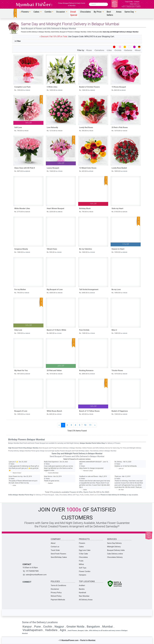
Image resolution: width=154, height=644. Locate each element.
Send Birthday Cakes (59, 557)
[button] (25, 12)
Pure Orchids (84, 330)
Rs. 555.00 (86, 131)
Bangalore (93, 627)
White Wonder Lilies (22, 209)
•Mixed (137, 50)
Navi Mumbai (84, 596)
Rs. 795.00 (21, 131)
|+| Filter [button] (18, 41)
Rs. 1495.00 (119, 293)
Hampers (83, 575)
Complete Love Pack (22, 87)
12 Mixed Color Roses (88, 168)
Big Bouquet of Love (55, 290)
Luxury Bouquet (53, 168)
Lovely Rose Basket (119, 168)
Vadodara (51, 630)
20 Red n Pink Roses (120, 127)
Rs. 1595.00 (22, 333)
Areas (119, 12)
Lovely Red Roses (86, 127)
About (53, 543)
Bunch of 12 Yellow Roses (89, 411)
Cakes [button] (37, 12)
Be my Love (116, 290)
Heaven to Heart (118, 249)
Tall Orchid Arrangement (89, 290)
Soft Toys (83, 568)
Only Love (18, 330)
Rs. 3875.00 (22, 171)
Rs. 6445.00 (87, 293)
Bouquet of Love (21, 411)
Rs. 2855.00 (87, 374)
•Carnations (99, 50)
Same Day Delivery (114, 543)
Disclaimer (55, 589)
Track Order (129, 2)
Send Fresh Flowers (58, 554)
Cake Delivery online (115, 554)
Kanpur (27, 627)
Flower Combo (85, 571)
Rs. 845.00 (54, 414)
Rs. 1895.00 (119, 171)
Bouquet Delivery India (116, 550)
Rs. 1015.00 (55, 374)
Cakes (81, 547)
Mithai (81, 564)
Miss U (114, 330)
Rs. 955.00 (54, 252)
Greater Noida (75, 627)
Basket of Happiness (120, 411)
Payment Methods (58, 600)
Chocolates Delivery (115, 557)
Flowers (82, 543)
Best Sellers (110, 13)
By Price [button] (98, 12)
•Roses (89, 50)
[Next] (95, 425)
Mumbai (108, 627)
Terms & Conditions (58, 585)
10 (85, 425)
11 (90, 425)
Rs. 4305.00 (55, 293)
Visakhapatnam (33, 630)
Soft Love (18, 127)
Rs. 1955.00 (22, 90)
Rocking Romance (86, 371)
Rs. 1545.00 (55, 171)
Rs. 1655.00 (55, 90)
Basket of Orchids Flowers (89, 87)
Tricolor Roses (117, 371)
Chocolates (85, 12)
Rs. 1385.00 (22, 252)
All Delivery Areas (86, 600)
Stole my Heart (117, 209)
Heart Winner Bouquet (56, 209)
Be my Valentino (86, 249)
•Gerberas (128, 50)
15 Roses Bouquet (119, 87)
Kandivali (82, 593)
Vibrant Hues (52, 249)
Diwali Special (74, 13)
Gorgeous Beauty (21, 249)
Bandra (82, 589)
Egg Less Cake (85, 550)
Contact (137, 2)
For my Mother (20, 290)
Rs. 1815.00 (22, 374)
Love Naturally (52, 127)
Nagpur (59, 627)
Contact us (55, 547)
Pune (37, 627)
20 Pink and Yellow (54, 371)
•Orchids (118, 50)
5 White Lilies (52, 87)
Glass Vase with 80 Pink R (25, 168)
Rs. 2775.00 (22, 212)
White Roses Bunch (54, 411)
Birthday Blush (85, 209)
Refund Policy (56, 596)
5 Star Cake (83, 554)
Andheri (82, 585)
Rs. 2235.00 (55, 212)
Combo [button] (48, 12)
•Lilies (109, 50)
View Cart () (135, 4)
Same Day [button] (130, 12)
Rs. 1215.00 (55, 131)
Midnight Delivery (114, 547)
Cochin (48, 627)
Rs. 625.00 (86, 171)
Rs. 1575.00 (119, 374)
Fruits (81, 561)
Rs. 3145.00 (119, 212)
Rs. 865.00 (119, 90)
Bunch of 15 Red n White (56, 330)
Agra (63, 630)
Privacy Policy (56, 593)
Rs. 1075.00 (119, 131)
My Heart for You (21, 371)
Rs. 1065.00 (87, 90)
